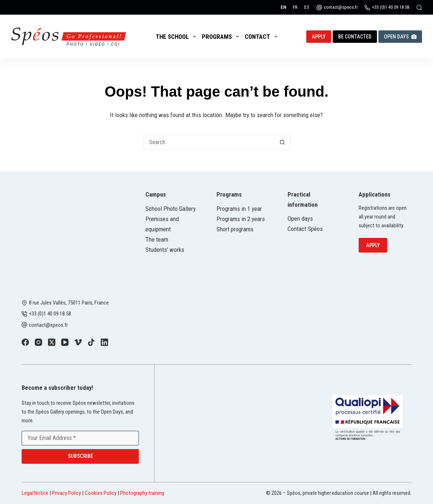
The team (157, 239)
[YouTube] (65, 342)
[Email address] (80, 438)
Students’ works (165, 250)
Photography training (142, 493)
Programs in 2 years (241, 219)
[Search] (419, 8)
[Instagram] (38, 342)
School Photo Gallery (171, 209)
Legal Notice (35, 493)
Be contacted (355, 37)
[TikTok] (91, 342)
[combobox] (210, 142)
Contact (262, 37)
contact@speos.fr (341, 7)
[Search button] (282, 142)
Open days (300, 219)
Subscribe (80, 456)
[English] (283, 7)
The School (177, 37)
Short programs (235, 229)
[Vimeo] (78, 342)
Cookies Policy (101, 493)
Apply (319, 37)
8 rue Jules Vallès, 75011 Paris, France (69, 303)
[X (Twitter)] (52, 342)
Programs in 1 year (239, 209)
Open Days (400, 37)
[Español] (307, 7)
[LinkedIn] (104, 342)
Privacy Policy (66, 493)
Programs (222, 37)
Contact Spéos (305, 229)
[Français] (295, 7)
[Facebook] (25, 342)
